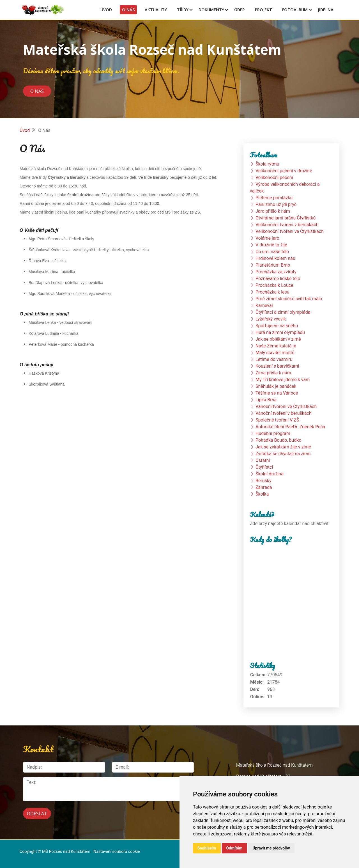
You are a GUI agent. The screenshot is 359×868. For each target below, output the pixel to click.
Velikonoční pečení (274, 178)
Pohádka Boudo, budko (279, 440)
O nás (37, 91)
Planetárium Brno (273, 265)
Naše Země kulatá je (276, 346)
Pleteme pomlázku (274, 198)
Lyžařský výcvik (271, 319)
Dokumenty (211, 10)
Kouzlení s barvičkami (277, 366)
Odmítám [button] (234, 848)
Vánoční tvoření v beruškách (284, 413)
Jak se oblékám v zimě (278, 339)
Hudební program (273, 433)
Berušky (264, 481)
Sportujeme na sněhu (277, 326)
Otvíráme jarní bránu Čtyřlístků (286, 218)
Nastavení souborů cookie (117, 852)
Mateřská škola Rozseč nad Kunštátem (152, 50)
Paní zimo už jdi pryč (276, 204)
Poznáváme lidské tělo (278, 279)
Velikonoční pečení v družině (284, 171)
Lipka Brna (266, 400)
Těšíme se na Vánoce (277, 393)
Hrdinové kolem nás (275, 258)
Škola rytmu (267, 164)
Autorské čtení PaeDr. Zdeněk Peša (290, 427)
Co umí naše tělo (272, 252)
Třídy (183, 10)
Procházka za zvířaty (276, 272)
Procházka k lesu (272, 292)
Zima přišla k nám (273, 373)
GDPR (240, 10)
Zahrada (264, 487)
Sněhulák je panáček (276, 386)
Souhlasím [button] (207, 848)
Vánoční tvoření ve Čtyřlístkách (286, 406)
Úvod (106, 10)
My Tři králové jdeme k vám (283, 380)
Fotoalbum (295, 10)
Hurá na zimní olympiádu (280, 332)
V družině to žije (271, 245)
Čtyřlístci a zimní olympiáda (283, 312)
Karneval (264, 305)
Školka (262, 494)
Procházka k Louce (274, 285)
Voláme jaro (267, 238)
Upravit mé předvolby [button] (271, 848)
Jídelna (326, 10)
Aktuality (156, 10)
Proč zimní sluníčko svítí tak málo (289, 299)
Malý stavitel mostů (275, 353)
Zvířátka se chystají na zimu (283, 454)
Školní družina (270, 474)
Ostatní (263, 460)
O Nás (128, 10)
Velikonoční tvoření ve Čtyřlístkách (290, 231)
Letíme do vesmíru (274, 359)
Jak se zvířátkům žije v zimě (283, 447)
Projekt (264, 10)
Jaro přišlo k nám (273, 211)
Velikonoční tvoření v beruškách (287, 225)
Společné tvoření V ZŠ (277, 420)
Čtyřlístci (264, 467)
